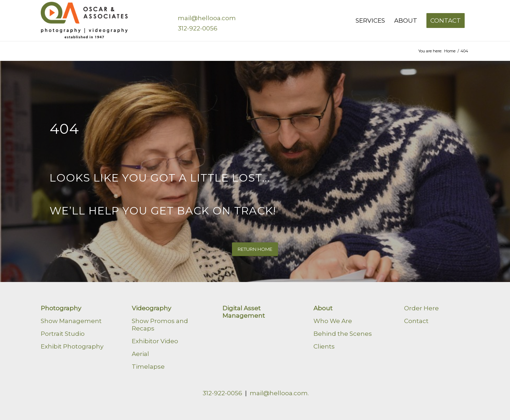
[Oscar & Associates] (85, 21)
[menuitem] (370, 21)
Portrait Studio (63, 334)
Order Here (421, 308)
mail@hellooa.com (207, 18)
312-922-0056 (198, 28)
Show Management (71, 321)
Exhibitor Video (155, 341)
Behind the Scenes (343, 334)
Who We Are (333, 321)
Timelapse (148, 367)
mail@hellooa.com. (279, 393)
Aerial (140, 354)
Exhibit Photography (72, 346)
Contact (416, 321)
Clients (324, 346)
